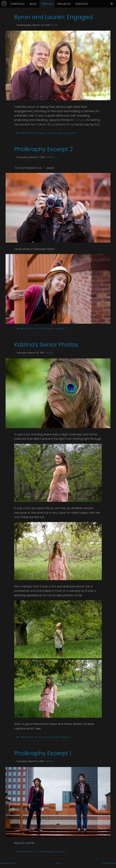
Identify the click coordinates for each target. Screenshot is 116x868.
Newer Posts (8, 863)
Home (59, 863)
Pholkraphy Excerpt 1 (43, 753)
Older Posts (109, 863)
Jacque (80, 120)
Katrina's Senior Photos (46, 345)
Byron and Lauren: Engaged (53, 17)
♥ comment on (47, 133)
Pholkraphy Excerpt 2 (44, 149)
